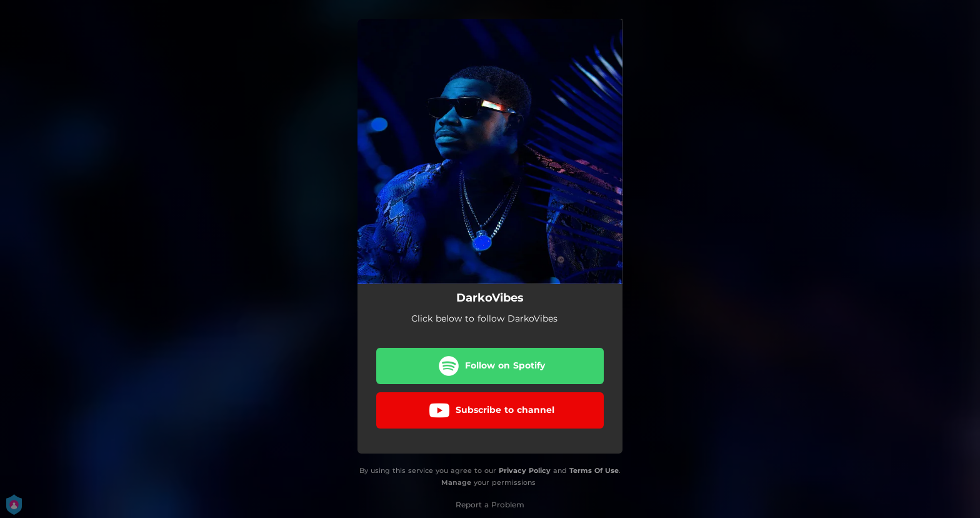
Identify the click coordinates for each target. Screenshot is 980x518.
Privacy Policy (525, 470)
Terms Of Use (594, 470)
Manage (456, 482)
